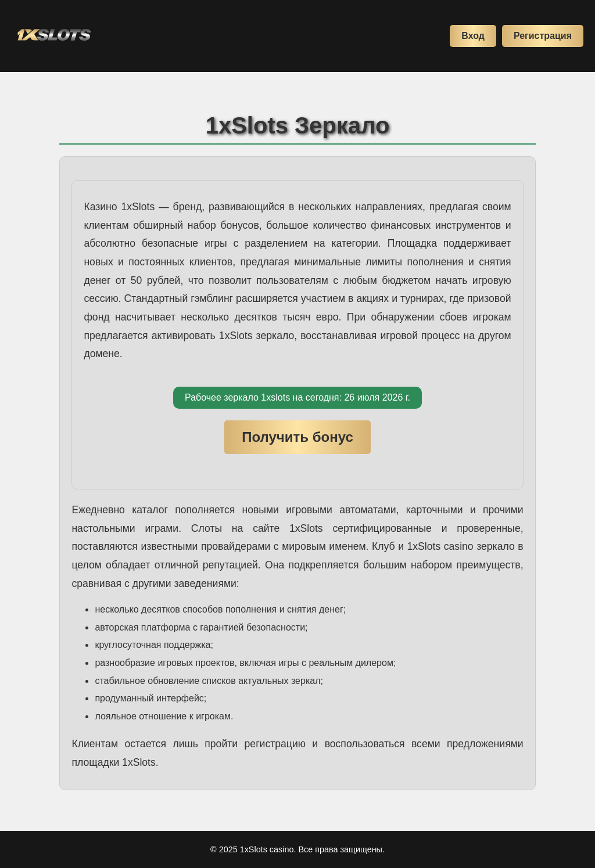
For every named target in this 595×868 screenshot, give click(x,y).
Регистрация (543, 36)
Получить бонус (297, 437)
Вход (473, 36)
